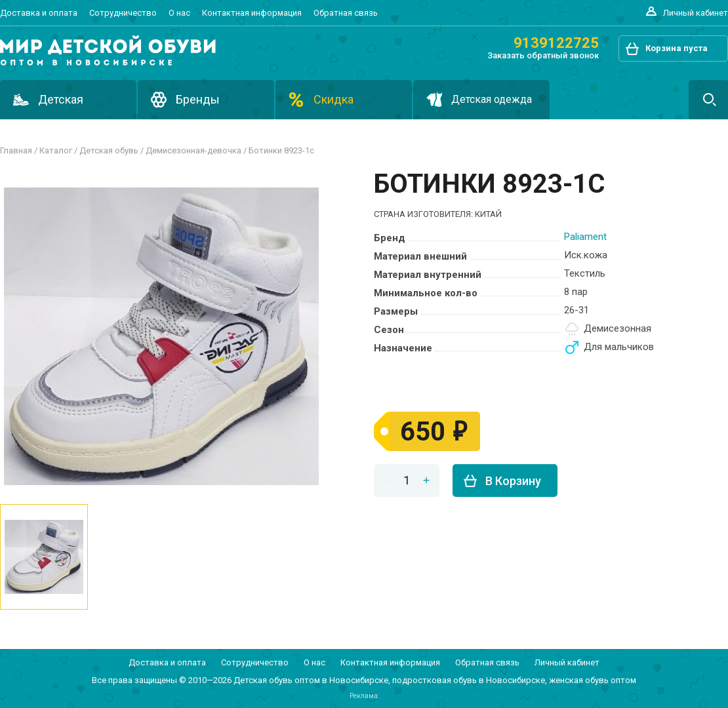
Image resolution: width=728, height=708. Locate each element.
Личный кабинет (696, 13)
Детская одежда (492, 99)
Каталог (56, 150)
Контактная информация (252, 13)
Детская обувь (109, 150)
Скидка (334, 99)
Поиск (708, 100)
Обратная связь (346, 13)
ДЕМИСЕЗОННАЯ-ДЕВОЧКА (193, 150)
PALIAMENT (585, 237)
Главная (16, 150)
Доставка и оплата (39, 13)
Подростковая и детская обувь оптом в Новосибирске (108, 50)
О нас (179, 13)
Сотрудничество (123, 13)
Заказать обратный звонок (543, 55)
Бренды (198, 99)
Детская (61, 99)
